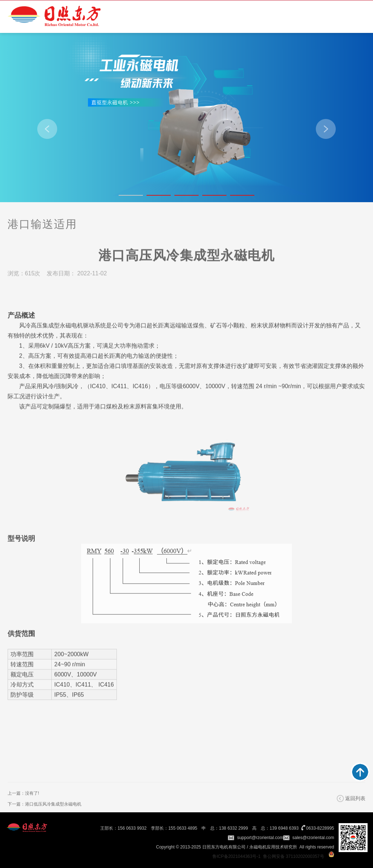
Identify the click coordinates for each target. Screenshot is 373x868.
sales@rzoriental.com (313, 838)
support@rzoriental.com (260, 838)
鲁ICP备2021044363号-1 (236, 856)
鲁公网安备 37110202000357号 (294, 856)
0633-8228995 (320, 828)
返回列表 (355, 807)
